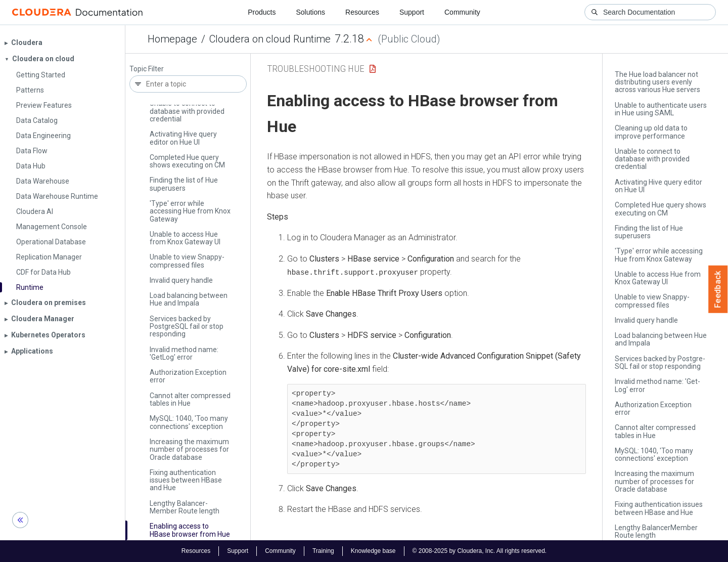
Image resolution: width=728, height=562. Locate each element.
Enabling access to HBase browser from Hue (190, 530)
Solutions (310, 12)
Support (412, 12)
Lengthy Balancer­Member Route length (185, 507)
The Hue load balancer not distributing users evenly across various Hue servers (657, 82)
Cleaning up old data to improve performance (651, 132)
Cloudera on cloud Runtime (270, 39)
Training (323, 551)
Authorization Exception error (188, 376)
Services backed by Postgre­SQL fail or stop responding (187, 327)
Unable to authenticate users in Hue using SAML (661, 109)
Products (262, 12)
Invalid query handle (181, 280)
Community (462, 12)
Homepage (172, 39)
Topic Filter (147, 69)
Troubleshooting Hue (316, 69)
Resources (362, 12)
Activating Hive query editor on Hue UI (183, 138)
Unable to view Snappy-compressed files (187, 261)
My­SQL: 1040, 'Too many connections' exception (189, 422)
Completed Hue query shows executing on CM (187, 161)
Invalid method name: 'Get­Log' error (184, 353)
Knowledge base (373, 551)
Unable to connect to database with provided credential (187, 111)
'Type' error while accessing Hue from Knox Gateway (190, 211)
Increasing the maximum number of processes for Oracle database (189, 449)
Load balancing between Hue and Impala (189, 299)
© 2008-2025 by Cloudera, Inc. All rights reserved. (480, 551)
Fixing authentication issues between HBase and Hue (186, 480)
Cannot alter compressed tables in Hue (190, 399)
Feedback (718, 289)
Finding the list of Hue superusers (184, 184)
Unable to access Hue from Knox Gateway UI (185, 238)
